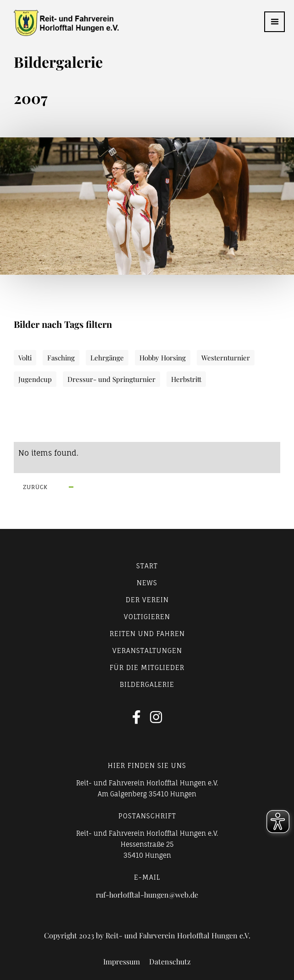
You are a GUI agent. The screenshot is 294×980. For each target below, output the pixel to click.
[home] (59, 23)
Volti (25, 358)
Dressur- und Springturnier (111, 379)
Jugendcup (35, 379)
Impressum (122, 962)
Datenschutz (170, 962)
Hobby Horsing (163, 358)
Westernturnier (226, 358)
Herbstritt (186, 379)
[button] (275, 22)
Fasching (61, 358)
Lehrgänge (107, 358)
